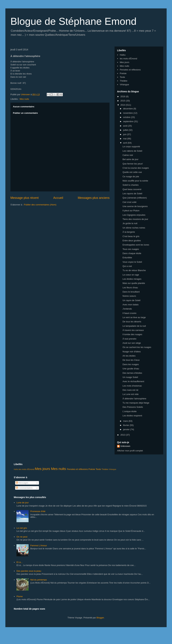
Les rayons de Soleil (132, 194)
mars (126, 421)
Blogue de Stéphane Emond (73, 21)
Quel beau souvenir (132, 189)
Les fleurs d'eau (130, 288)
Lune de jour (23, 503)
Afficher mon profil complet (130, 451)
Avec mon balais (130, 305)
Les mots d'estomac (132, 386)
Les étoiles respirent (132, 416)
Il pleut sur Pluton (131, 211)
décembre (128, 109)
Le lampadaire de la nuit (134, 326)
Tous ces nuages (131, 249)
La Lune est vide (130, 394)
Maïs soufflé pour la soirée (135, 181)
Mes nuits (24, 99)
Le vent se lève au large (134, 317)
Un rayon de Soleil (131, 300)
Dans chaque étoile (132, 253)
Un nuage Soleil (130, 377)
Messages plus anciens (94, 198)
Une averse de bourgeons (135, 206)
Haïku (123, 55)
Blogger (100, 618)
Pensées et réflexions (130, 70)
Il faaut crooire (129, 313)
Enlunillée (127, 258)
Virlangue (124, 85)
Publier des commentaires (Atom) (40, 205)
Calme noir (128, 155)
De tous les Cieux (131, 360)
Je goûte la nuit (130, 223)
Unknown (125, 446)
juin (125, 134)
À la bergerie (129, 232)
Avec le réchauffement (133, 381)
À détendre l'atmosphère (134, 399)
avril (125, 143)
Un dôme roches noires (134, 228)
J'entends (127, 309)
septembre (129, 121)
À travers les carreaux (133, 330)
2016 (123, 96)
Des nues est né (130, 390)
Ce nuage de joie (131, 177)
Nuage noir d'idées (132, 352)
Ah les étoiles (129, 356)
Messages (22, 483)
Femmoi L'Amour (39, 546)
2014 (123, 105)
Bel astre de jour (130, 159)
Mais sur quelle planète (134, 283)
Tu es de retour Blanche (134, 270)
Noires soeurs (129, 296)
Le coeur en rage (131, 275)
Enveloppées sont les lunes (136, 245)
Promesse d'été (38, 511)
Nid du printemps (38, 580)
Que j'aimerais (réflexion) (135, 198)
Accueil (58, 198)
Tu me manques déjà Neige (136, 403)
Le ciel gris (22, 528)
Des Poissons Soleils (133, 407)
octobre (127, 117)
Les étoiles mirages (132, 279)
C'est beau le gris (131, 236)
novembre (128, 113)
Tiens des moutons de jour (135, 219)
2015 (123, 101)
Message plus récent (25, 198)
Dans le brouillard (131, 292)
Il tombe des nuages (132, 334)
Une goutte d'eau (131, 369)
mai (125, 139)
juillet (126, 130)
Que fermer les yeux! (133, 164)
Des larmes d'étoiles (132, 373)
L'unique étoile (129, 411)
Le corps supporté (131, 147)
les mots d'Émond (128, 59)
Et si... (19, 562)
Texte (122, 77)
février (126, 425)
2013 (123, 435)
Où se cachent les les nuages (137, 347)
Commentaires (24, 488)
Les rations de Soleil (132, 151)
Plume (20, 596)
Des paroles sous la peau (29, 571)
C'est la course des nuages (136, 168)
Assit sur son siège (132, 343)
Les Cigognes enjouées (134, 215)
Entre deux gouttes (132, 241)
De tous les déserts (132, 322)
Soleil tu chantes (130, 185)
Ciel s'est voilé (129, 202)
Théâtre (124, 81)
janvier (127, 429)
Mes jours (124, 62)
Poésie (123, 73)
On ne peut (22, 537)
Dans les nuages (131, 364)
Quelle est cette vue (132, 172)
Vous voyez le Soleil (132, 262)
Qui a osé (127, 266)
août (126, 126)
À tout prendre (129, 339)
